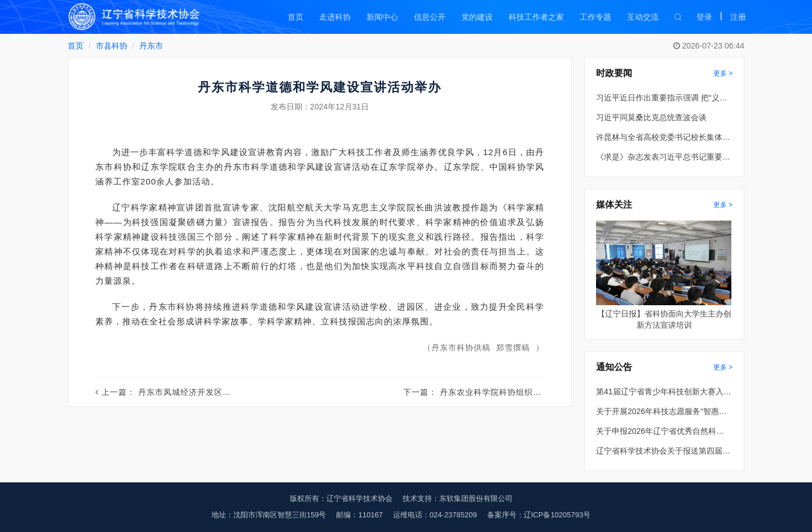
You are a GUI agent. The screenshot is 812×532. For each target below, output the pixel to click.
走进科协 (335, 17)
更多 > (723, 73)
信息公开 (430, 17)
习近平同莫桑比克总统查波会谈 (651, 117)
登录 (704, 17)
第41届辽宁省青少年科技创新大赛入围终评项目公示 (664, 392)
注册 (738, 17)
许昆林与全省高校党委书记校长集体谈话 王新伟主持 (664, 137)
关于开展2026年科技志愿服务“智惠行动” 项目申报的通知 (664, 411)
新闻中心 (382, 17)
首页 (295, 17)
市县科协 (112, 46)
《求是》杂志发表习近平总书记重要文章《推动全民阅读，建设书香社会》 (664, 157)
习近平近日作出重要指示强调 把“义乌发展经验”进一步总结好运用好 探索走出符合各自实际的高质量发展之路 (664, 98)
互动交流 (643, 17)
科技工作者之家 (536, 17)
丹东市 (151, 46)
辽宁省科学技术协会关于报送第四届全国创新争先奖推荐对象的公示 (664, 451)
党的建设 (477, 17)
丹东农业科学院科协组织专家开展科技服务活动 (529, 392)
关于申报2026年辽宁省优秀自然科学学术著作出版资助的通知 (664, 431)
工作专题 (595, 17)
